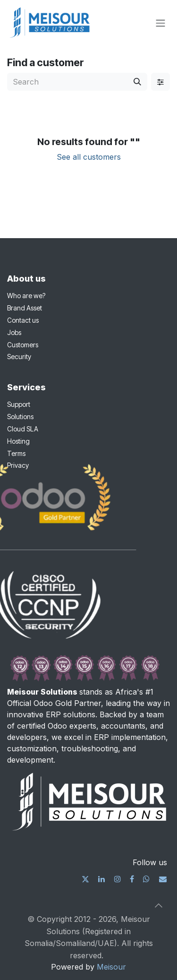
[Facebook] (132, 879)
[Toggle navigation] (160, 23)
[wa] (146, 879)
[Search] (137, 82)
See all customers (89, 157)
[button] (159, 905)
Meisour (111, 967)
